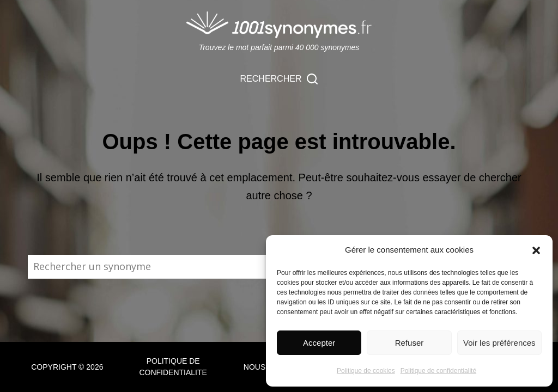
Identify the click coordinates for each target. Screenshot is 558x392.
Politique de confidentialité (438, 371)
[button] (536, 250)
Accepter (319, 343)
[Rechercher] (279, 79)
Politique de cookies (366, 371)
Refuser (410, 343)
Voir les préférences (499, 343)
